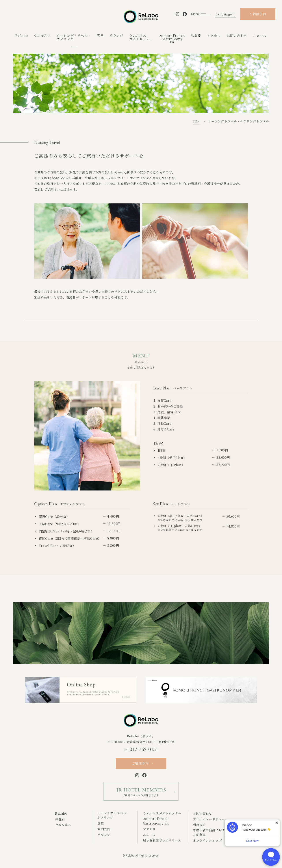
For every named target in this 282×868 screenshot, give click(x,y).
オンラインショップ (207, 840)
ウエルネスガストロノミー (141, 37)
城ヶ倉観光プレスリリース (162, 840)
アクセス (214, 35)
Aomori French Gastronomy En (156, 821)
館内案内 (104, 829)
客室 (100, 35)
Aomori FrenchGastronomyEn (172, 39)
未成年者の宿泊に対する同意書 (209, 832)
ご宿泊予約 (258, 14)
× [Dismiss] (277, 823)
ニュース (260, 35)
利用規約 (199, 825)
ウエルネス (42, 35)
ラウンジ (116, 35)
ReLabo (22, 35)
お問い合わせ (237, 35)
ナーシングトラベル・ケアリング (74, 37)
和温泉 (196, 35)
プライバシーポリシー (209, 819)
